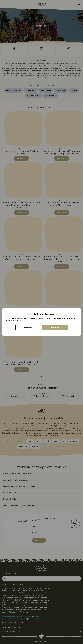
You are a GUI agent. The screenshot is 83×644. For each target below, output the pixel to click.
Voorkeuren (28, 328)
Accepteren (55, 328)
